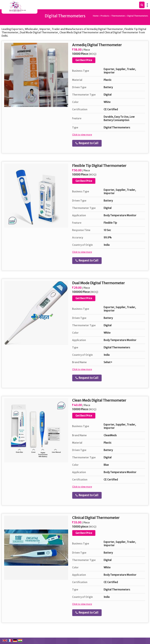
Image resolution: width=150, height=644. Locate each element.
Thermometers (118, 16)
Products (105, 16)
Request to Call (87, 143)
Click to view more (82, 135)
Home (96, 16)
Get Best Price (84, 60)
